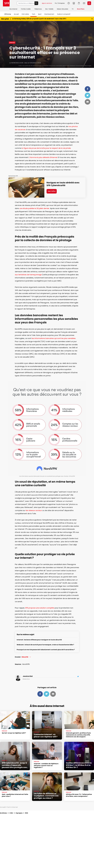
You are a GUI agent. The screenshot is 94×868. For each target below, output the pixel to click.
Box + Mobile (49, 9)
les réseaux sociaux (34, 510)
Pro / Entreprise (60, 3)
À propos (19, 813)
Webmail (84, 3)
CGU (11, 813)
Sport (40, 14)
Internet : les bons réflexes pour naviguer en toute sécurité (39, 640)
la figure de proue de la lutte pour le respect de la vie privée (46, 148)
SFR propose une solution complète (40, 608)
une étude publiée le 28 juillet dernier (34, 208)
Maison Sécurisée (63, 9)
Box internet (13, 9)
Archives (3, 813)
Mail (88, 102)
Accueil (16, 14)
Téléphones (38, 9)
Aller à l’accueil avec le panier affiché (79, 3)
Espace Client (89, 3)
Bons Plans (81, 9)
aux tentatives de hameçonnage (28, 275)
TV (73, 9)
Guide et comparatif (64, 14)
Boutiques (74, 3)
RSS (27, 813)
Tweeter (88, 95)
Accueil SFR (6, 3)
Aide (69, 3)
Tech (34, 14)
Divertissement (49, 14)
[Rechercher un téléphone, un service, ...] (26, 3)
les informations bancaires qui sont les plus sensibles (54, 338)
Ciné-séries (25, 14)
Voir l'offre (52, 191)
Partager (88, 89)
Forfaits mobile (26, 9)
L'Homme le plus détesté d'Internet (43, 157)
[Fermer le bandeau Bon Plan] (92, 19)
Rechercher (36, 3)
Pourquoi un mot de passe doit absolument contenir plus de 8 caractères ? (46, 650)
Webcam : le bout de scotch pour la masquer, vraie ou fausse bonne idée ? (45, 645)
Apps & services (47, 3)
